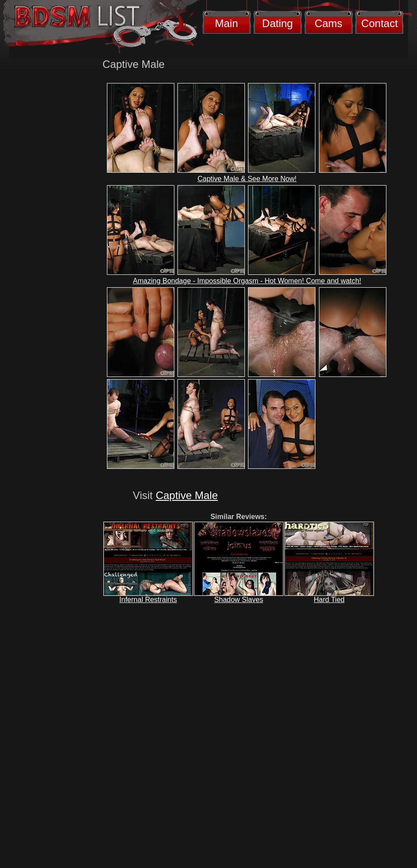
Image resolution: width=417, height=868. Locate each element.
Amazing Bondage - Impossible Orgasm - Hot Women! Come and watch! (247, 281)
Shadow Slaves (239, 600)
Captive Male (187, 495)
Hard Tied (329, 600)
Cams (328, 23)
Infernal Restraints (148, 600)
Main (226, 23)
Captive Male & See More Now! (247, 179)
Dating (277, 23)
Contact (380, 23)
